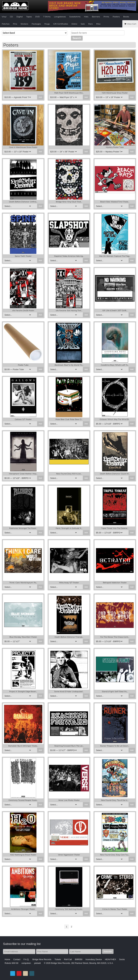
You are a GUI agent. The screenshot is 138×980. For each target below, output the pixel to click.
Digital (19, 17)
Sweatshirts (75, 17)
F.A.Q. (26, 959)
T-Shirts (47, 17)
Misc (98, 24)
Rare (91, 24)
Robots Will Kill (11, 963)
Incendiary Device (94, 959)
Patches (6, 24)
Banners (96, 17)
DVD (38, 17)
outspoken (26, 963)
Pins (15, 24)
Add (40, 97)
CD (11, 17)
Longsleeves (60, 17)
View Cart (130, 24)
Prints (106, 17)
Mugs (47, 24)
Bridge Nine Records (42, 959)
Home (7, 959)
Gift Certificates (61, 24)
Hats (86, 17)
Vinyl (4, 17)
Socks (122, 959)
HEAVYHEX (111, 959)
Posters (116, 17)
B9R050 (79, 959)
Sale (83, 24)
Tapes (29, 17)
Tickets (58, 959)
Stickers (24, 24)
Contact (17, 959)
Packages (36, 24)
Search (77, 38)
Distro (74, 24)
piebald (37, 963)
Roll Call (68, 959)
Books (126, 17)
